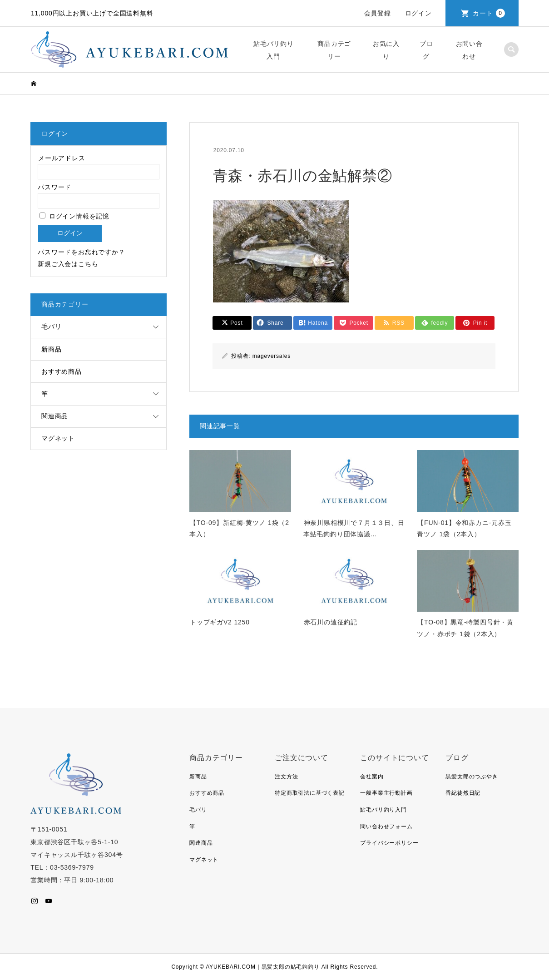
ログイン (418, 13)
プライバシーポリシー (389, 843)
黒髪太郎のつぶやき (472, 777)
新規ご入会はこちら (68, 264)
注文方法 (286, 777)
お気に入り (386, 50)
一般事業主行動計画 (386, 793)
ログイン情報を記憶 (74, 216)
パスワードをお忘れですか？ (81, 252)
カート (489, 13)
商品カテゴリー (334, 50)
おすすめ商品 (62, 371)
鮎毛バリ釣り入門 (274, 50)
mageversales (272, 356)
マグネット (58, 438)
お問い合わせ (469, 50)
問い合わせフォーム (386, 827)
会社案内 (372, 777)
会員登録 (378, 13)
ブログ (426, 50)
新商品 (51, 349)
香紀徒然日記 (463, 793)
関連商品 (55, 416)
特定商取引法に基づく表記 (310, 793)
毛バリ (51, 327)
